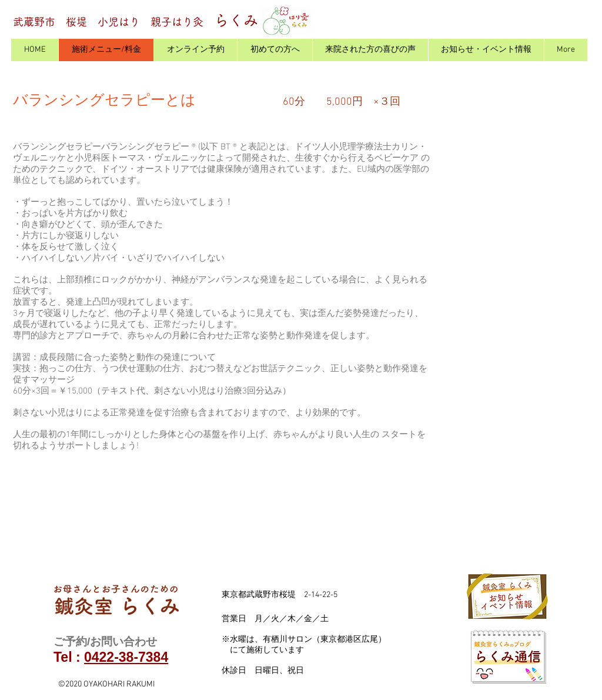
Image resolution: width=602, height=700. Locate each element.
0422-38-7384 (126, 657)
